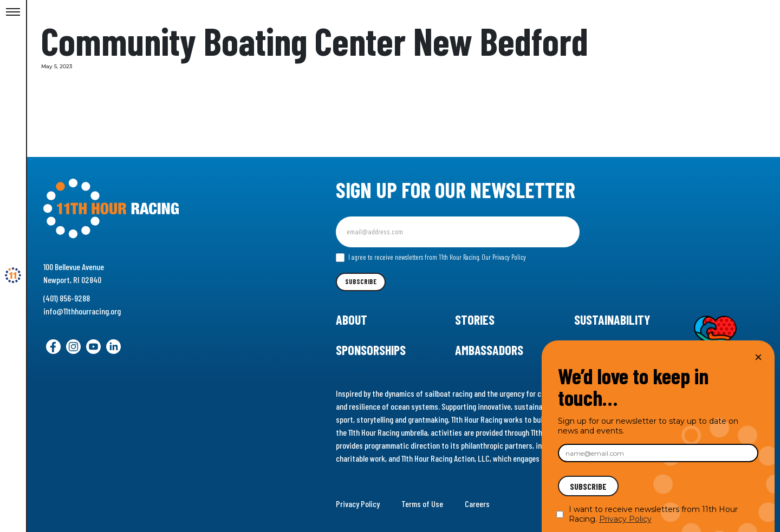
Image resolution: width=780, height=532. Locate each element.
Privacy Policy (358, 504)
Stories (475, 320)
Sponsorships (371, 350)
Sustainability (612, 320)
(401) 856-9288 (67, 298)
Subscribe (361, 281)
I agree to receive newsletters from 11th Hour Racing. (431, 258)
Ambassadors (489, 350)
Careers (477, 504)
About (352, 320)
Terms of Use (422, 504)
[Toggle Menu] (13, 12)
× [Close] (758, 357)
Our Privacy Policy (504, 257)
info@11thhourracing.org (82, 311)
